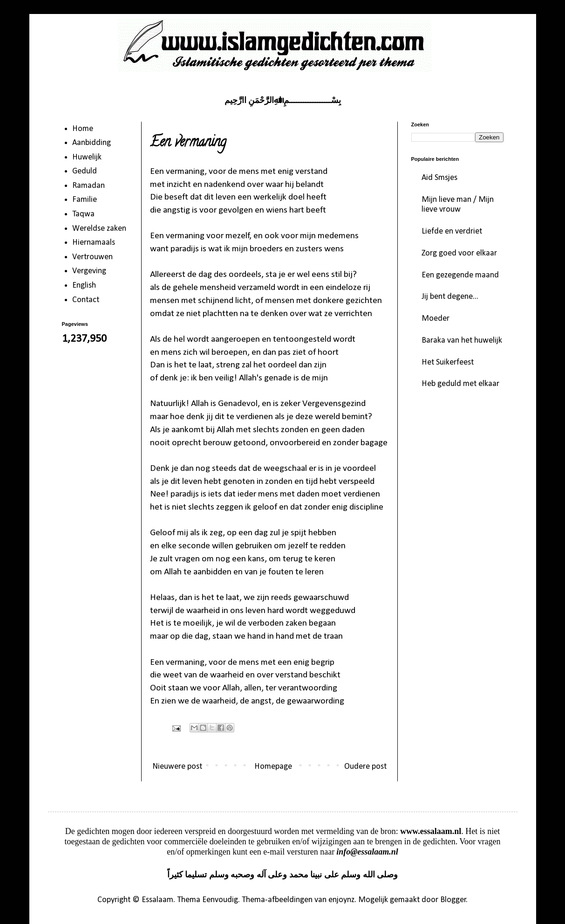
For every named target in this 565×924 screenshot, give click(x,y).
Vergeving (89, 271)
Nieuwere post (177, 767)
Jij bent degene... (450, 297)
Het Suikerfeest (448, 362)
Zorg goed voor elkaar (459, 253)
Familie (85, 200)
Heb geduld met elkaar (460, 384)
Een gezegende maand (460, 275)
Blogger (453, 900)
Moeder (436, 319)
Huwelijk (87, 157)
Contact (86, 300)
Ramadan (88, 186)
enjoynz (341, 900)
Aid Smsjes (439, 178)
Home (83, 129)
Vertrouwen (92, 257)
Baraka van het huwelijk (462, 341)
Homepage (273, 767)
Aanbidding (92, 143)
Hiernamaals (94, 243)
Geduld (85, 171)
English (84, 286)
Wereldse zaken (99, 229)
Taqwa (83, 214)
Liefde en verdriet (452, 231)
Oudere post (365, 767)
